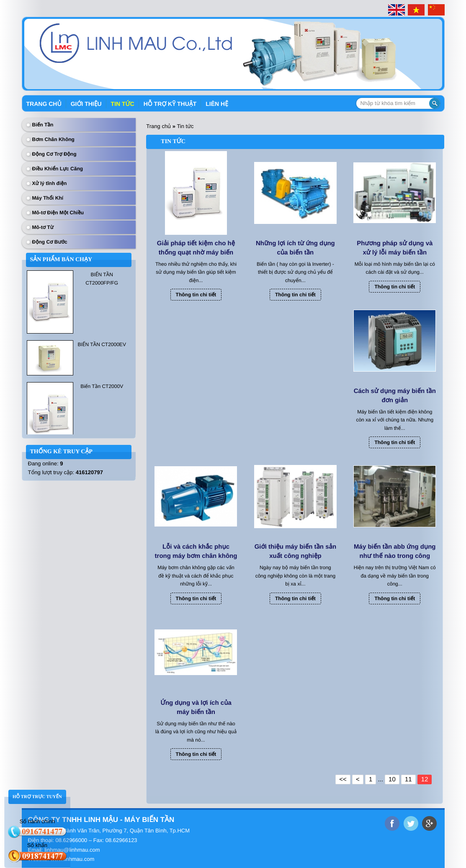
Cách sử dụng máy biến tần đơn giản (395, 396)
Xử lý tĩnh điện (50, 183)
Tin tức (123, 104)
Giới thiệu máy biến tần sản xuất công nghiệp (296, 551)
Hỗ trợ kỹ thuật (170, 104)
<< (343, 779)
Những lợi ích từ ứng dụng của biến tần (295, 248)
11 (408, 779)
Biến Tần (43, 125)
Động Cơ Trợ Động (54, 154)
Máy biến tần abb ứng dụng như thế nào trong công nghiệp (395, 552)
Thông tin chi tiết (196, 295)
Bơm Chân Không (53, 139)
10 (392, 779)
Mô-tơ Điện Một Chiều (58, 213)
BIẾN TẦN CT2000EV (102, 344)
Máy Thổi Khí (48, 198)
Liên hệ (217, 104)
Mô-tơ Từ (43, 227)
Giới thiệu (86, 104)
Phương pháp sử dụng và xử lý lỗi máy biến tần (395, 248)
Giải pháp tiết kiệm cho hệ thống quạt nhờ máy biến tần (196, 249)
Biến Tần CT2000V (102, 386)
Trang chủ (44, 104)
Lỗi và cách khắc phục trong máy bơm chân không (196, 551)
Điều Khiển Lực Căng (58, 169)
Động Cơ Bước (50, 242)
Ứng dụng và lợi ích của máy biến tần (196, 707)
